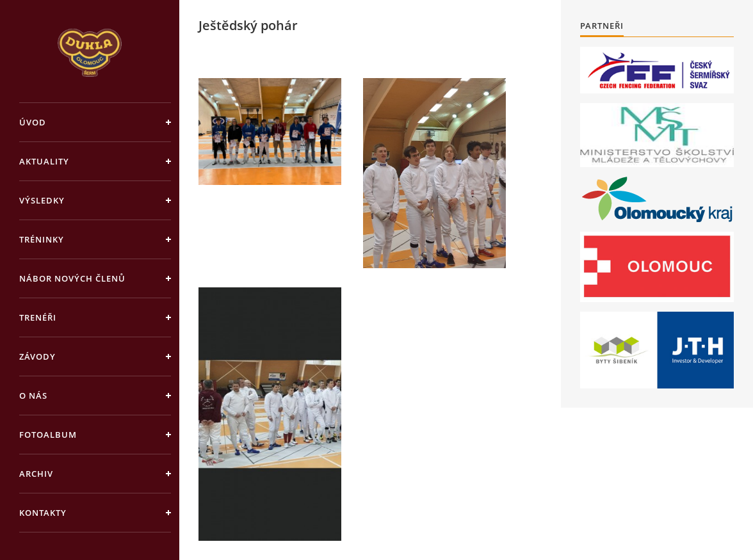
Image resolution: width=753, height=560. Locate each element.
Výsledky (42, 200)
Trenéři (38, 317)
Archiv (36, 474)
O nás (33, 396)
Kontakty (43, 513)
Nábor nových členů (72, 278)
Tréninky (42, 239)
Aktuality (44, 161)
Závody (37, 356)
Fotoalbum (48, 435)
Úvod (33, 122)
